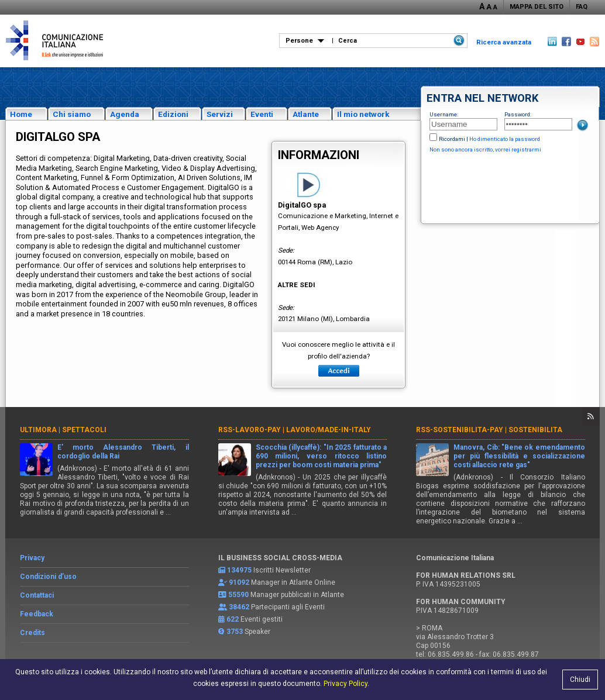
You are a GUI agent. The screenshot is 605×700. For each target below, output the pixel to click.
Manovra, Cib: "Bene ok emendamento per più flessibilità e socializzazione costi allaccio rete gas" (519, 456)
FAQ (582, 7)
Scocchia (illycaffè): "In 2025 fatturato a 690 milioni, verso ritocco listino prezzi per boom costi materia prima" (322, 456)
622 (233, 619)
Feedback (37, 614)
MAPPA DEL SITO (537, 7)
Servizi (220, 114)
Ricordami (452, 139)
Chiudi (580, 680)
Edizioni (173, 114)
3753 (235, 632)
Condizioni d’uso (48, 577)
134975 (239, 570)
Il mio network (363, 114)
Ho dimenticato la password (505, 139)
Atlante (306, 114)
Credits (32, 633)
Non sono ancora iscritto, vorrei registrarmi (485, 149)
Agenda (125, 114)
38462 (239, 607)
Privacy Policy (346, 684)
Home (21, 114)
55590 (238, 595)
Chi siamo (72, 114)
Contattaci (37, 595)
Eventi (262, 114)
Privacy (32, 558)
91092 (239, 582)
